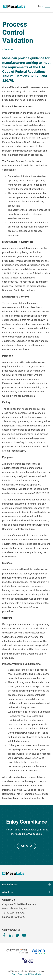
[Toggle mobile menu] (47, 6)
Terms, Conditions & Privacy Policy (27, 974)
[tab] (26, 106)
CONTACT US (26, 846)
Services (9, 49)
